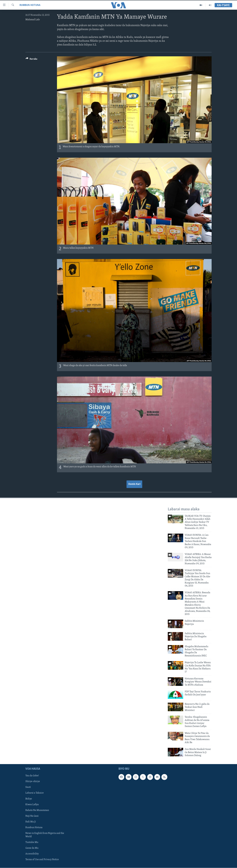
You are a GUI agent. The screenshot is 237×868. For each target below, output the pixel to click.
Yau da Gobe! (32, 776)
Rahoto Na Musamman (37, 810)
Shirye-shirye (33, 781)
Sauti (28, 787)
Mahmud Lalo (33, 20)
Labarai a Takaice (35, 793)
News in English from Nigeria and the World (45, 835)
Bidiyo (29, 799)
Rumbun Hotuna (30, 5)
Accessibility (32, 854)
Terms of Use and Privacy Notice (42, 860)
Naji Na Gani (32, 816)
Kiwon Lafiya (32, 804)
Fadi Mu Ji (31, 822)
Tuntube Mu (32, 842)
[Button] (31, 59)
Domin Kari (134, 484)
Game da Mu (32, 848)
